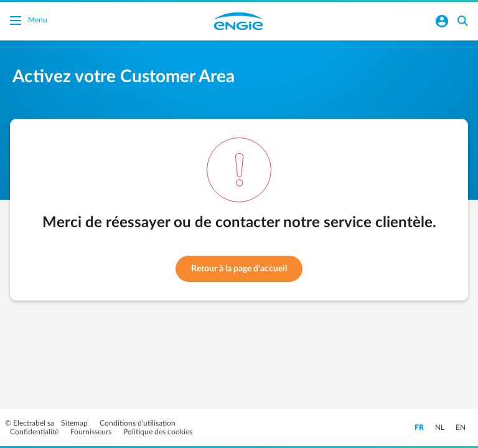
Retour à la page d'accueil (239, 269)
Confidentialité (35, 432)
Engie (238, 21)
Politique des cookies (158, 432)
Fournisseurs (92, 432)
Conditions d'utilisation (138, 423)
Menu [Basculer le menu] (29, 22)
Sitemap (75, 423)
